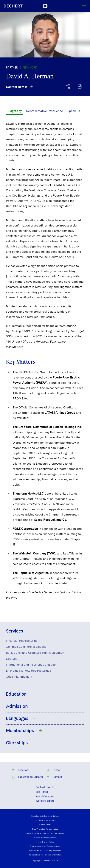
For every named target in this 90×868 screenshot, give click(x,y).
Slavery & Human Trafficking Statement (45, 850)
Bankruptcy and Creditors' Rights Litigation (35, 653)
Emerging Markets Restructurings (28, 671)
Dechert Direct (44, 787)
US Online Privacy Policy (45, 820)
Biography (15, 111)
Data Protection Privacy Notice (45, 829)
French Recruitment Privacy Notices (45, 846)
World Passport (45, 801)
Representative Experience (45, 111)
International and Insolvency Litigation (32, 665)
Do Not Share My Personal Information (45, 855)
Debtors (11, 659)
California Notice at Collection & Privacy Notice (45, 833)
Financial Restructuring (22, 641)
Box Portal (42, 792)
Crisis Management (19, 677)
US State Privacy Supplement (45, 837)
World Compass (45, 796)
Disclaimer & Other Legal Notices (45, 816)
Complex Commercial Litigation (27, 647)
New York (30, 68)
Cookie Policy (45, 825)
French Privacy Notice (45, 842)
